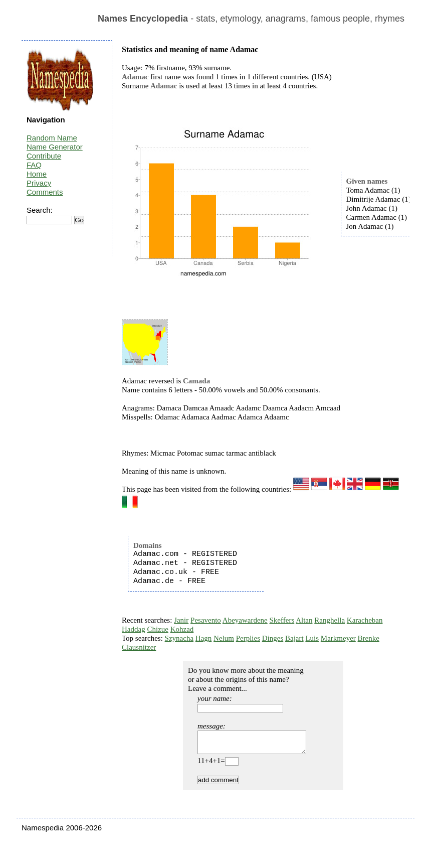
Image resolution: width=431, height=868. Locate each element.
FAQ (34, 165)
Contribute (44, 156)
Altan (304, 620)
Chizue (158, 629)
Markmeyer (338, 638)
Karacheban (365, 620)
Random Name (52, 138)
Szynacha (179, 638)
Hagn (204, 638)
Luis (312, 638)
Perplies (248, 638)
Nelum (224, 638)
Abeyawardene (245, 620)
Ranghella (330, 620)
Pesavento (206, 620)
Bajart (294, 638)
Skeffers (282, 620)
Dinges (273, 638)
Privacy (39, 183)
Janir (181, 620)
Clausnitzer (139, 647)
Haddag (134, 629)
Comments (45, 192)
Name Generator (55, 147)
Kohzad (182, 629)
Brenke (369, 638)
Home (37, 174)
